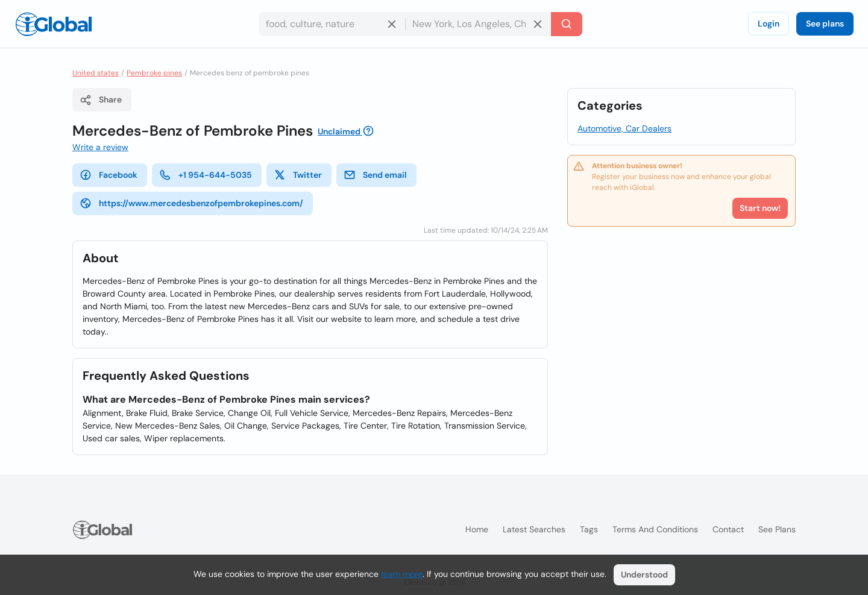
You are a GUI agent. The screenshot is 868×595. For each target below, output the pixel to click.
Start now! (760, 208)
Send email (375, 175)
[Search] (567, 24)
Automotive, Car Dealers (624, 128)
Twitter (298, 175)
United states (96, 73)
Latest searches (534, 529)
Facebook (108, 175)
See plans (825, 24)
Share (101, 100)
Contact (728, 529)
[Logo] (54, 24)
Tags (589, 529)
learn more (402, 574)
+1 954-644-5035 (206, 175)
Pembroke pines (154, 73)
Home (477, 529)
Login (769, 24)
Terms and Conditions (655, 529)
